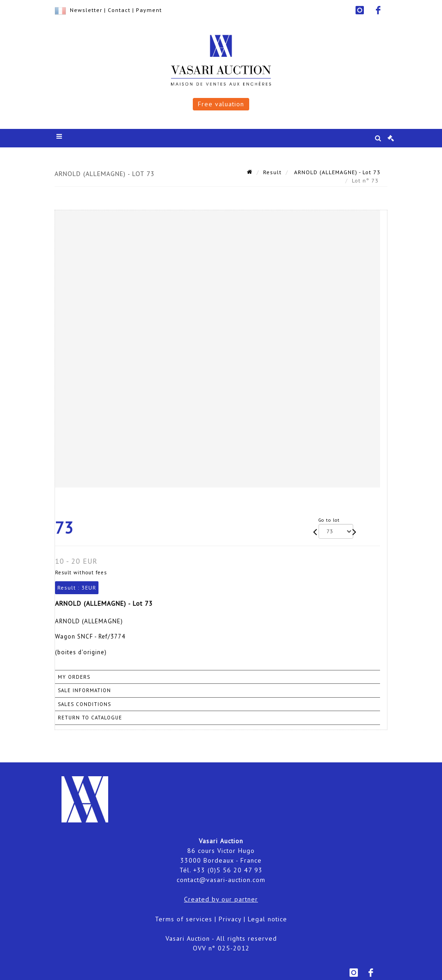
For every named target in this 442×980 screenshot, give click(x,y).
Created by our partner (221, 899)
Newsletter (86, 10)
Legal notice (267, 919)
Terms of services (184, 919)
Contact (119, 10)
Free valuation (221, 104)
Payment (149, 10)
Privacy (230, 919)
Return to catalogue (90, 718)
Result (272, 172)
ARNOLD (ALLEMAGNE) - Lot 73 (336, 172)
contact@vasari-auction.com (221, 880)
